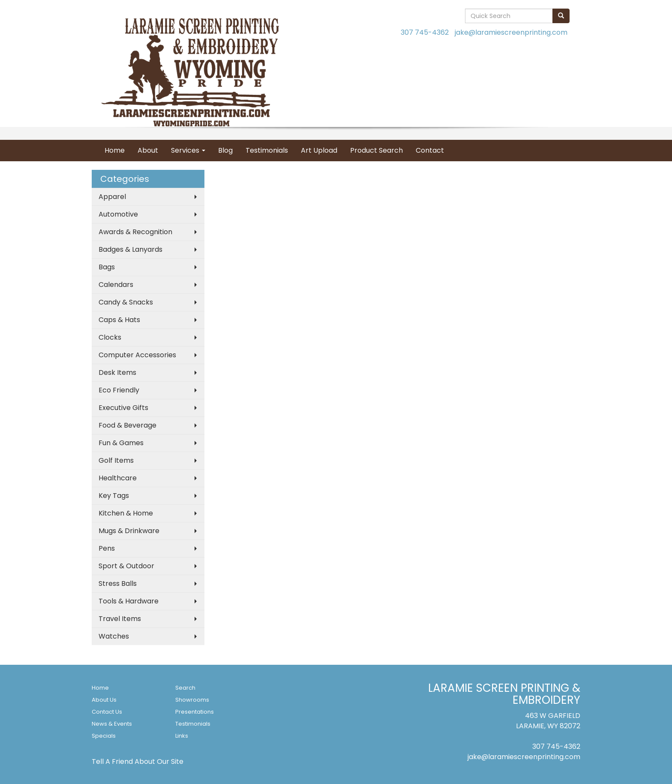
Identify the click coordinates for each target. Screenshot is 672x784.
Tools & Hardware (129, 601)
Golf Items (116, 460)
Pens (107, 548)
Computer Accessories (137, 355)
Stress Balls (118, 583)
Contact (430, 150)
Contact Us (107, 712)
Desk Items (117, 372)
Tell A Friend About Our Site (138, 761)
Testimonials (267, 150)
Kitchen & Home (126, 513)
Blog (225, 150)
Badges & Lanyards (130, 249)
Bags (107, 267)
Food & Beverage (127, 425)
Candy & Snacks (126, 302)
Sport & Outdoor (126, 566)
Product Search (376, 150)
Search (185, 688)
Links (182, 736)
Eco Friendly (119, 390)
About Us (104, 700)
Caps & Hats (119, 320)
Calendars (116, 285)
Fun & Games (121, 443)
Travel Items (120, 619)
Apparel (112, 197)
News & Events (112, 724)
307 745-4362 (425, 32)
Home (115, 150)
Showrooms (192, 700)
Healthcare (118, 478)
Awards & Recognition (135, 232)
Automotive (118, 214)
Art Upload (319, 150)
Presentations (195, 712)
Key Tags (114, 496)
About (148, 150)
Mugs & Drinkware (129, 531)
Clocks (110, 337)
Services (188, 150)
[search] (561, 16)
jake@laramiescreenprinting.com (511, 32)
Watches (114, 636)
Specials (104, 736)
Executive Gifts (123, 408)
